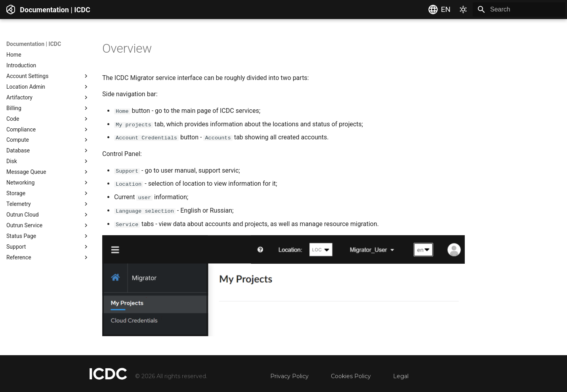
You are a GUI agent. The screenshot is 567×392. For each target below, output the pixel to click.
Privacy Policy (289, 376)
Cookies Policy (351, 376)
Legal (401, 376)
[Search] (519, 10)
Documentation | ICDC (34, 44)
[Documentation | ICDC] (11, 10)
